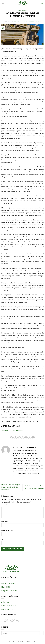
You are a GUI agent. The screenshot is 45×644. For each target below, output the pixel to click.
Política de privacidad (9, 606)
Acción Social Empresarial (32, 21)
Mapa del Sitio (6, 587)
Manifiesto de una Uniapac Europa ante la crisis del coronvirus (11, 487)
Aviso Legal (5, 602)
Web (3, 539)
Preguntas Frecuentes (9, 591)
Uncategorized (22, 10)
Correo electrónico (8, 530)
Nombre (5, 521)
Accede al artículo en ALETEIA (12, 430)
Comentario (5, 505)
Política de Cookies (8, 609)
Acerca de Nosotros (8, 583)
